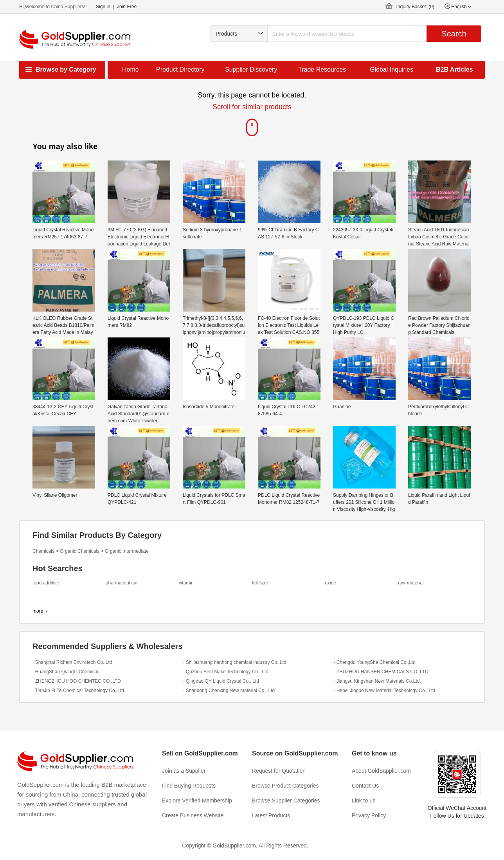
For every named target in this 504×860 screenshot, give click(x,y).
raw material (411, 583)
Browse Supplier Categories (286, 801)
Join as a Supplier (184, 771)
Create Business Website (193, 815)
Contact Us (365, 786)
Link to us (364, 801)
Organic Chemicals (80, 551)
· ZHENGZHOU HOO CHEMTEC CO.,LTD (77, 681)
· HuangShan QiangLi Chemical (65, 672)
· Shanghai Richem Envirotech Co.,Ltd (72, 662)
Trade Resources (322, 69)
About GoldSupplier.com (381, 771)
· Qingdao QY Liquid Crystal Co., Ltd (221, 681)
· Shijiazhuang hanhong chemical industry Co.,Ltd (235, 662)
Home (130, 69)
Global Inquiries (391, 69)
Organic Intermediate (127, 551)
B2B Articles (454, 69)
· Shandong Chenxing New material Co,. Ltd (229, 691)
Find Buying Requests (189, 786)
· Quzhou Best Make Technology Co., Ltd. (226, 672)
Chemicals (43, 551)
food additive (46, 583)
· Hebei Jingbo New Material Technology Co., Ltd (384, 691)
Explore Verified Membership (197, 801)
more (38, 611)
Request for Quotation (279, 771)
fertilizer (260, 583)
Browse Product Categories (285, 786)
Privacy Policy (369, 815)
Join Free (127, 7)
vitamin (186, 583)
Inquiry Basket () (415, 7)
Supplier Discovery (251, 69)
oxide (330, 583)
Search (454, 34)
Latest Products (271, 815)
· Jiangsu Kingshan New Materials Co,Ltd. (377, 681)
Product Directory (180, 69)
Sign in (103, 7)
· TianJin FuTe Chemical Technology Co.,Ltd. (79, 691)
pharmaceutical (121, 583)
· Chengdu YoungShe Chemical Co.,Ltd (375, 662)
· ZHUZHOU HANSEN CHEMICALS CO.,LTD (381, 672)
